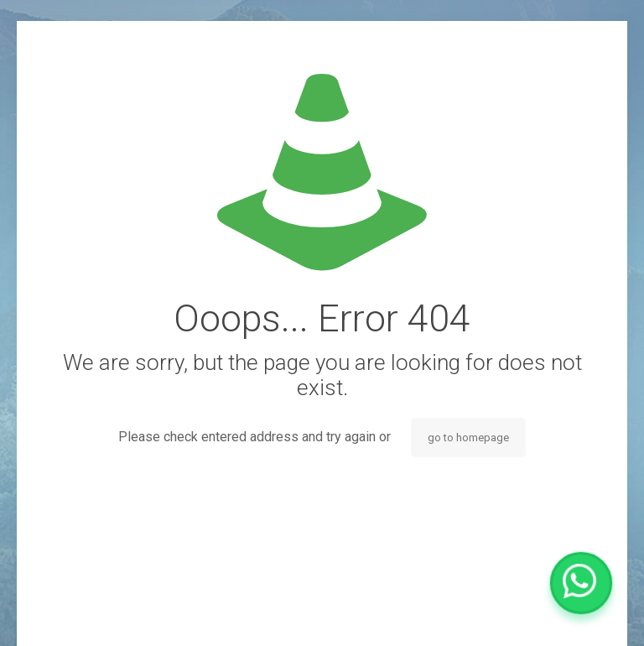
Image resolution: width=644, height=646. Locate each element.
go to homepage (468, 438)
